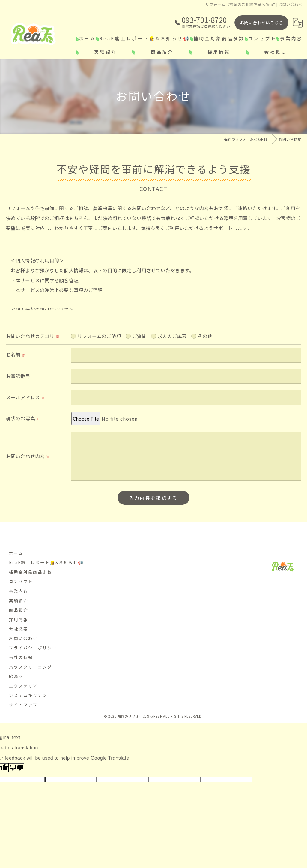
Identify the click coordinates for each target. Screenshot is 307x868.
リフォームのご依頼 (100, 354)
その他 (207, 354)
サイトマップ (23, 708)
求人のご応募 (173, 354)
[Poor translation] (16, 771)
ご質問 (140, 354)
